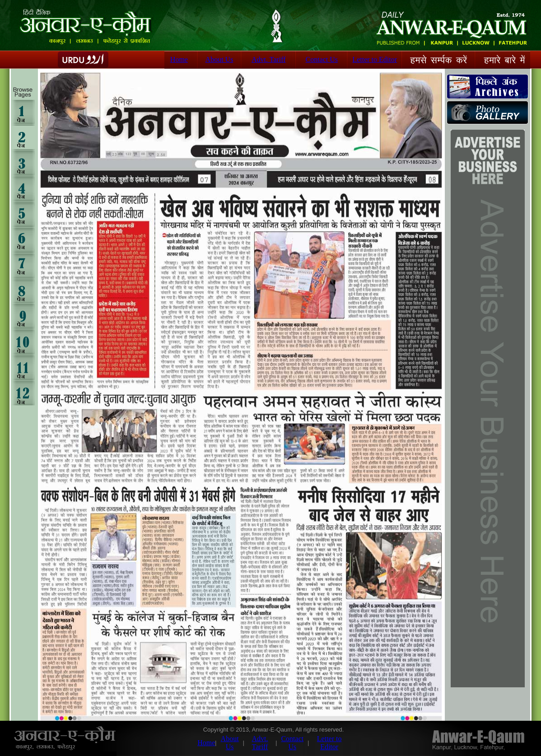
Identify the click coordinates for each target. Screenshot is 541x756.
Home (179, 59)
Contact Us (322, 59)
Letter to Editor (375, 59)
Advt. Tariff (269, 59)
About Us (219, 59)
